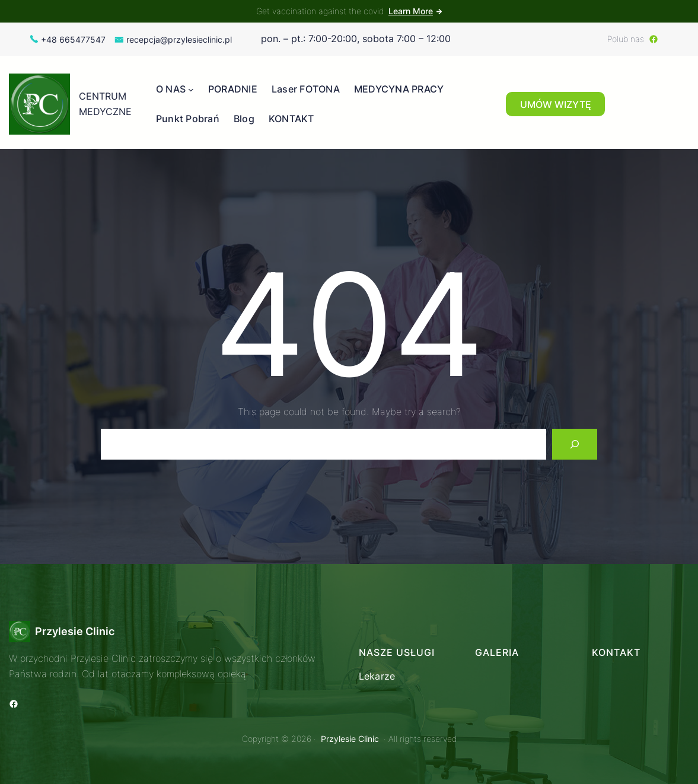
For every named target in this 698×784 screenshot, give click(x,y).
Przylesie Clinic (75, 631)
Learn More (411, 11)
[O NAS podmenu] (191, 90)
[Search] (575, 444)
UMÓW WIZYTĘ (556, 104)
